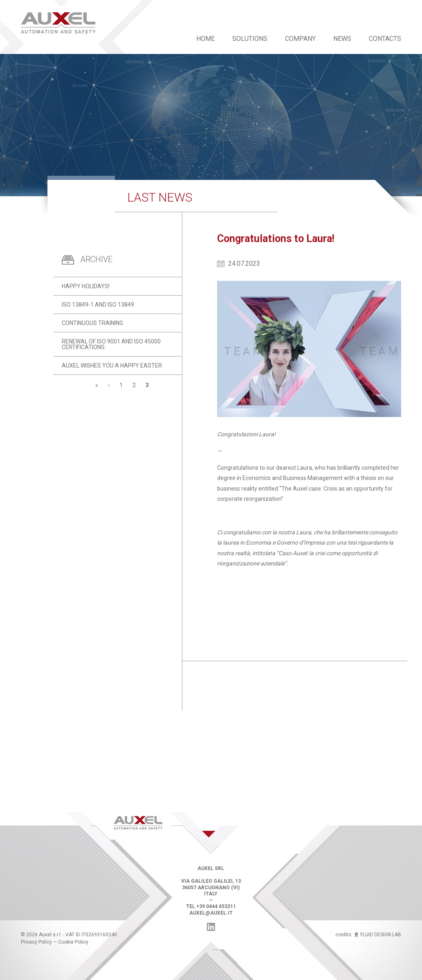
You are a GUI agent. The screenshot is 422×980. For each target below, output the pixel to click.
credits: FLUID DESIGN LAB (368, 935)
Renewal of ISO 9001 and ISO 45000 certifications (111, 344)
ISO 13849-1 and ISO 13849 (98, 305)
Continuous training (92, 323)
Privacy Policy (36, 942)
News (342, 39)
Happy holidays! (86, 286)
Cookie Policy (73, 942)
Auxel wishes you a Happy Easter (112, 366)
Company (300, 39)
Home (205, 39)
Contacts (385, 39)
